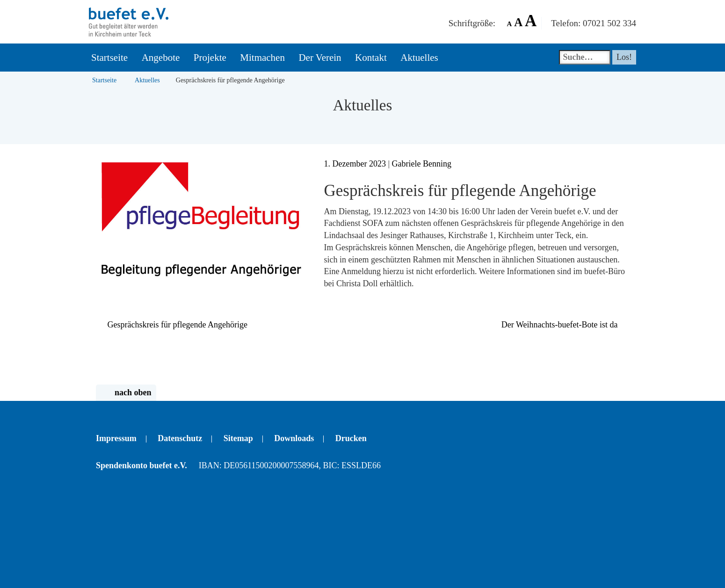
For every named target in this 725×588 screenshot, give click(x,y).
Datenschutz (180, 438)
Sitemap (238, 438)
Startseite (104, 80)
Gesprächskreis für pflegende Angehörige (172, 325)
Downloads (294, 438)
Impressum (116, 438)
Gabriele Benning (422, 164)
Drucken (351, 438)
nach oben (126, 393)
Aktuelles (147, 80)
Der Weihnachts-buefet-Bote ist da (565, 325)
